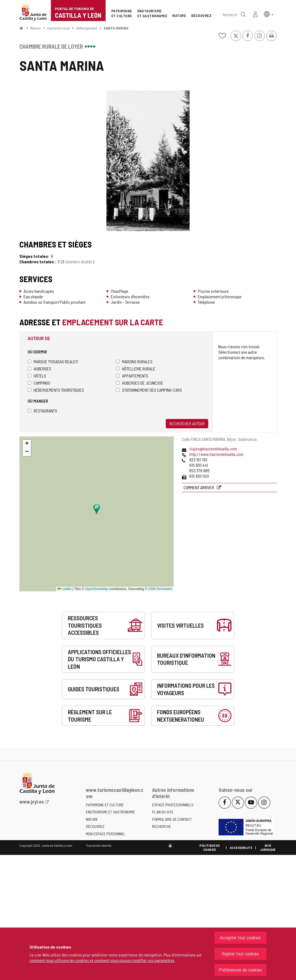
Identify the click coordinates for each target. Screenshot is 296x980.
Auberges (39, 369)
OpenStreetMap (97, 589)
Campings (39, 383)
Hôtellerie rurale (136, 369)
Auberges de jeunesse (140, 383)
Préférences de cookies (240, 970)
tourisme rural (58, 28)
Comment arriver (199, 487)
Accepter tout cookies (240, 937)
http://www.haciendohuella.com (216, 454)
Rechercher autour (187, 423)
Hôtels (37, 376)
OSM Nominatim (160, 589)
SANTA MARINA (116, 28)
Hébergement (87, 28)
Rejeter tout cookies (240, 954)
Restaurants (42, 411)
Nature (36, 28)
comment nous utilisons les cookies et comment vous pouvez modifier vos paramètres (102, 960)
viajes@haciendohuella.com (213, 449)
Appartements (132, 376)
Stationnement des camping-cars (149, 390)
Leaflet (64, 589)
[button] (269, 14)
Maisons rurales (134, 361)
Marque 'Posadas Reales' (53, 361)
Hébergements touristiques (56, 390)
